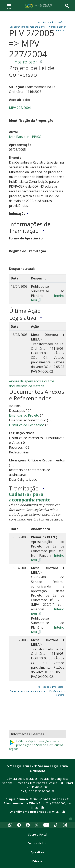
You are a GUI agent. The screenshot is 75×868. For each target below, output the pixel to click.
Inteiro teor (25, 62)
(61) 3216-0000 (56, 803)
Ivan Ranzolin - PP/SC (25, 137)
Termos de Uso (37, 843)
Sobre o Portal (38, 834)
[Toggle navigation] (9, 6)
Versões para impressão (50, 22)
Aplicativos (37, 852)
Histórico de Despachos (27, 425)
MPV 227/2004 (20, 108)
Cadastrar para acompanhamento (30, 497)
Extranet (38, 861)
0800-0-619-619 (40, 799)
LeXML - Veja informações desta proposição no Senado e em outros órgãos (36, 745)
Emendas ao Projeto (24, 415)
